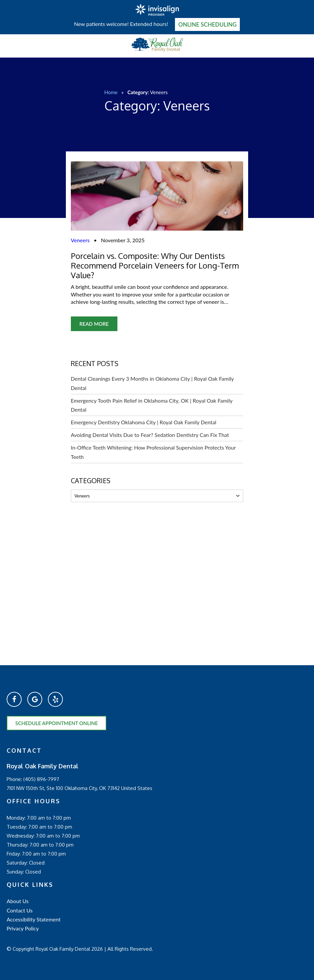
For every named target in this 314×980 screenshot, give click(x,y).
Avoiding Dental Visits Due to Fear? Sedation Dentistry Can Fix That (150, 435)
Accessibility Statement (34, 919)
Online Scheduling (208, 24)
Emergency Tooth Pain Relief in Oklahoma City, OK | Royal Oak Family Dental (152, 405)
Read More (94, 324)
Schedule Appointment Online (57, 723)
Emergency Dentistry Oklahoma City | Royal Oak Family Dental (144, 422)
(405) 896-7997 (41, 779)
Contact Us (20, 910)
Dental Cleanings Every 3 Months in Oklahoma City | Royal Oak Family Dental (152, 383)
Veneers (80, 240)
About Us (18, 901)
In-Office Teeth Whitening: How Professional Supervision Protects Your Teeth (153, 452)
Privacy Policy (23, 928)
